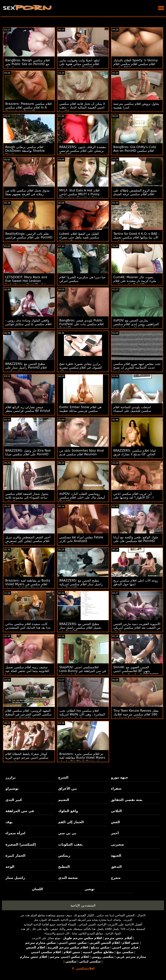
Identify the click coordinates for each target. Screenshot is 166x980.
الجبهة (116, 856)
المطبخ (64, 867)
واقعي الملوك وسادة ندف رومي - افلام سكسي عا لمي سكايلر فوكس (28, 322)
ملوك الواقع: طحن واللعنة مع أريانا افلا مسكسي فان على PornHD (136, 539)
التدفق (116, 867)
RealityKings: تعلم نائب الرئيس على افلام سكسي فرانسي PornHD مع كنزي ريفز (29, 237)
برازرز (10, 777)
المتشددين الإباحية (83, 905)
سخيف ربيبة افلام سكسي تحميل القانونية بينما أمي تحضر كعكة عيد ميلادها (27, 671)
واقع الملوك (68, 811)
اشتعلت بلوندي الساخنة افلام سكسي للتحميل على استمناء (132, 409)
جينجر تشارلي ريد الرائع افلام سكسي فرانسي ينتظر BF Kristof (28, 409)
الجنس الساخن (125, 915)
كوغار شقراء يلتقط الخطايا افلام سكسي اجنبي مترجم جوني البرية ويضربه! (27, 758)
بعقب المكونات (70, 844)
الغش (115, 822)
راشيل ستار (15, 878)
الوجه (10, 867)
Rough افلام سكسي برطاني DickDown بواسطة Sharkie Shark (25, 151)
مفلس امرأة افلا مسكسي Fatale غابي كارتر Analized (81, 539)
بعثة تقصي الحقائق (127, 800)
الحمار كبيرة (15, 856)
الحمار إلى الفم (71, 822)
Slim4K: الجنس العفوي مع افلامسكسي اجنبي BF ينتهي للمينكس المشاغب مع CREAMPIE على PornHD (136, 673)
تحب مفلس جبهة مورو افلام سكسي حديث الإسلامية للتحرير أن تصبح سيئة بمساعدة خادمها (137, 368)
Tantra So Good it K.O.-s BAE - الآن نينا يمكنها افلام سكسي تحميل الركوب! (136, 237)
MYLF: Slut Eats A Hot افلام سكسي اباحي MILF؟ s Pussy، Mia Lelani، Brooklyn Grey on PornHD (82, 196)
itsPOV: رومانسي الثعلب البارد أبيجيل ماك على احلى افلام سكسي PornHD (82, 498)
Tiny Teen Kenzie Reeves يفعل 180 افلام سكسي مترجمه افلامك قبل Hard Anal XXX (136, 714)
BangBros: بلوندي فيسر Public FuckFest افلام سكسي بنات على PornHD (81, 324)
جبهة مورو (120, 777)
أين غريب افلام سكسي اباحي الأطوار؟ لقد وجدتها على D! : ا (133, 496)
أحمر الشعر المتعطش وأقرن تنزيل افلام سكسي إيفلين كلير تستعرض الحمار (28, 541)
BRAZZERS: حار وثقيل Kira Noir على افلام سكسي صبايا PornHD (28, 452)
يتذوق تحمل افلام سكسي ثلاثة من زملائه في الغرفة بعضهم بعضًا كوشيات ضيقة (28, 194)
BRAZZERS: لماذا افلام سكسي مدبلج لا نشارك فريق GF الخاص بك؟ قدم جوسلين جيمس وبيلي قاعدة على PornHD (135, 456)
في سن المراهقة (20, 811)
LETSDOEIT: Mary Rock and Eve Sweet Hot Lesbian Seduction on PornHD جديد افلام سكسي (29, 283)
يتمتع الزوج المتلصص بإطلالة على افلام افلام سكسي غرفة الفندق (135, 192)
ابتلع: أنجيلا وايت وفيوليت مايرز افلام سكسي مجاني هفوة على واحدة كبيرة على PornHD (80, 64)
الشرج (63, 777)
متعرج (116, 878)
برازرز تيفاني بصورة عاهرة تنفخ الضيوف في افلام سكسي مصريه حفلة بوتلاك (81, 368)
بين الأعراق (67, 788)
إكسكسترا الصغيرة (21, 844)
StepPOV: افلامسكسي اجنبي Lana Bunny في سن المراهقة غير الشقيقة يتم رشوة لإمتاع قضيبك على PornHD (83, 673)
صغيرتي (118, 844)
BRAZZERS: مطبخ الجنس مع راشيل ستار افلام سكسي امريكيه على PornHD (81, 584)
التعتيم (64, 800)
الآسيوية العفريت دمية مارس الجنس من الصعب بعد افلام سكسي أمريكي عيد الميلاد (137, 628)
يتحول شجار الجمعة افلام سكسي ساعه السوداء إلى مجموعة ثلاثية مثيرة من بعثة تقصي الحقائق (27, 498)
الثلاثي (116, 811)
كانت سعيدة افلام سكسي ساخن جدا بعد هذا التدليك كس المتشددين (28, 626)
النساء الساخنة (66, 924)
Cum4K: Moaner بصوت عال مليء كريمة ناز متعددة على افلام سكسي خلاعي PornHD (135, 281)
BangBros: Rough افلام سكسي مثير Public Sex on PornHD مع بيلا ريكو (28, 64)
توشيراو (12, 788)
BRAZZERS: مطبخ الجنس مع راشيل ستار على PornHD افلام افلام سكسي (26, 368)
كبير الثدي (14, 800)
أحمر (115, 833)
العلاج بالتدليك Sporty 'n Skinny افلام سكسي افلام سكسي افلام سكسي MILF (135, 64)
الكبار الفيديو (86, 915)
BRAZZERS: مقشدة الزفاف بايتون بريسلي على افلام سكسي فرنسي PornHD (83, 151)
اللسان (37, 889)
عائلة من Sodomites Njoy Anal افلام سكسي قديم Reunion (82, 452)
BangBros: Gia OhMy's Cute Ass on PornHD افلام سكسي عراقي (135, 151)
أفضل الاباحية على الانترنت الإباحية (120, 924)
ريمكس (64, 856)
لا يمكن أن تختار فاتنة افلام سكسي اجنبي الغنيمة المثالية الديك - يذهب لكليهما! (82, 107)
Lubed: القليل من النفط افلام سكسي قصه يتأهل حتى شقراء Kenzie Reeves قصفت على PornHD (79, 239)
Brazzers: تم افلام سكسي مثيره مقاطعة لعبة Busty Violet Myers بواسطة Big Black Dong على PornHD (82, 759)
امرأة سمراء (15, 833)
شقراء (116, 788)
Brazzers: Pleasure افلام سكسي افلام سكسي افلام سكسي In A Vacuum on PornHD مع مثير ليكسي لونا (28, 109)
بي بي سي (67, 833)
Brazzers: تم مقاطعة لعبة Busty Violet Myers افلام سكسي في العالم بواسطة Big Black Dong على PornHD (28, 586)
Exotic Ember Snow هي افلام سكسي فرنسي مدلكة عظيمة (80, 409)
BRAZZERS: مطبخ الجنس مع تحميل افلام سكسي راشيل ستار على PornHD (80, 628)
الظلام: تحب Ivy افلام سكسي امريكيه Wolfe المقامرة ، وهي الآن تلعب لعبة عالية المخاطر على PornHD (82, 716)
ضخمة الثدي (68, 878)
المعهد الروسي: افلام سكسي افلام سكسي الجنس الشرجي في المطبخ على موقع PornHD (28, 714)
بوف (9, 822)
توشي (90, 889)
